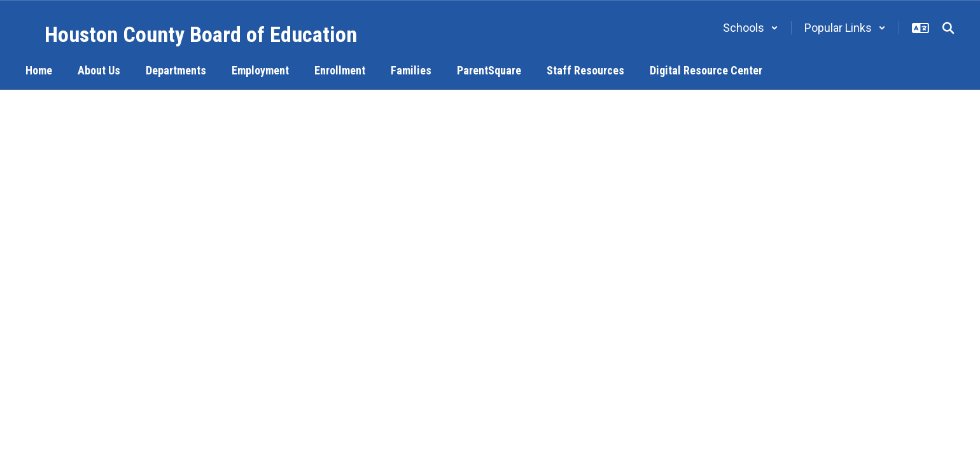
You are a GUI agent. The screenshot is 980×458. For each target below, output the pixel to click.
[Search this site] (948, 28)
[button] (751, 28)
